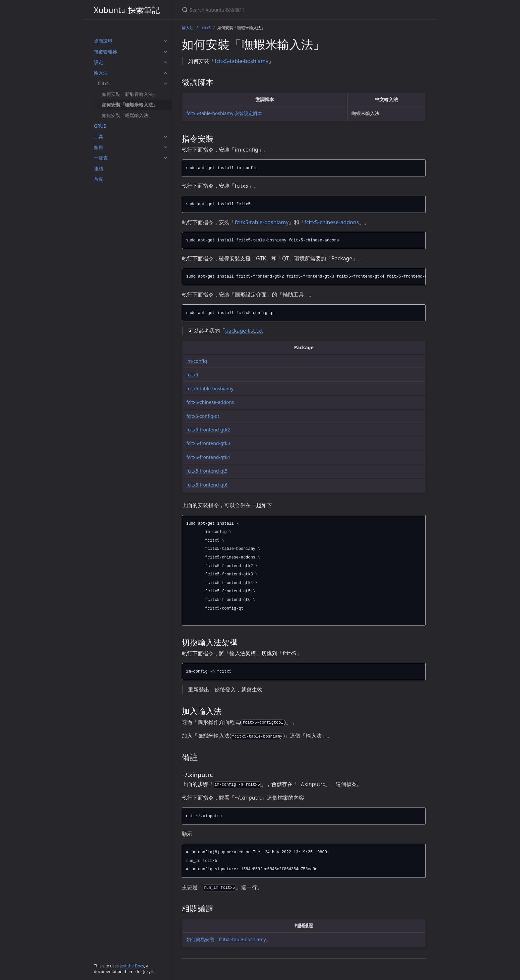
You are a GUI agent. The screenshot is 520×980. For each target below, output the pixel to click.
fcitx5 (104, 83)
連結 (98, 168)
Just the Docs (132, 966)
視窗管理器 (105, 52)
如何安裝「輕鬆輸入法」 (127, 115)
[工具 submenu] (165, 137)
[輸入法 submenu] (165, 73)
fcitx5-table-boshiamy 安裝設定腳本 (224, 113)
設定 (98, 62)
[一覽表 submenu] (165, 158)
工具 (98, 136)
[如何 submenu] (165, 147)
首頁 (98, 179)
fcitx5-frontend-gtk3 (208, 443)
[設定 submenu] (165, 62)
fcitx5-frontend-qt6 (207, 485)
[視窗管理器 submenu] (165, 52)
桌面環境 (103, 41)
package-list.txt (244, 331)
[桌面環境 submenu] (165, 41)
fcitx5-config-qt (203, 416)
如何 (98, 147)
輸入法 (101, 73)
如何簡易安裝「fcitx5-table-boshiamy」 (228, 939)
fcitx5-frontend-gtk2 (208, 430)
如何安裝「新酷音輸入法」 (130, 94)
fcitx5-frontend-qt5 (207, 471)
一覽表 (101, 158)
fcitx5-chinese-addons (332, 222)
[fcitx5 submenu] (165, 84)
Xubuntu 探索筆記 (127, 10)
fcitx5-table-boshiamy (241, 61)
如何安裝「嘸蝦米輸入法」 (130, 105)
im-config (197, 361)
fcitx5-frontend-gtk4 (208, 457)
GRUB (100, 126)
